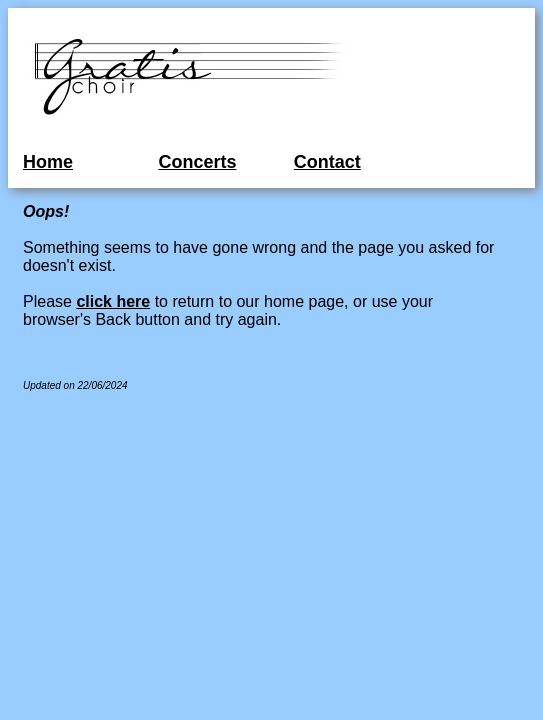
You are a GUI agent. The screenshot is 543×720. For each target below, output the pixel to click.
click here (113, 301)
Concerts (197, 162)
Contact (327, 162)
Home (48, 162)
